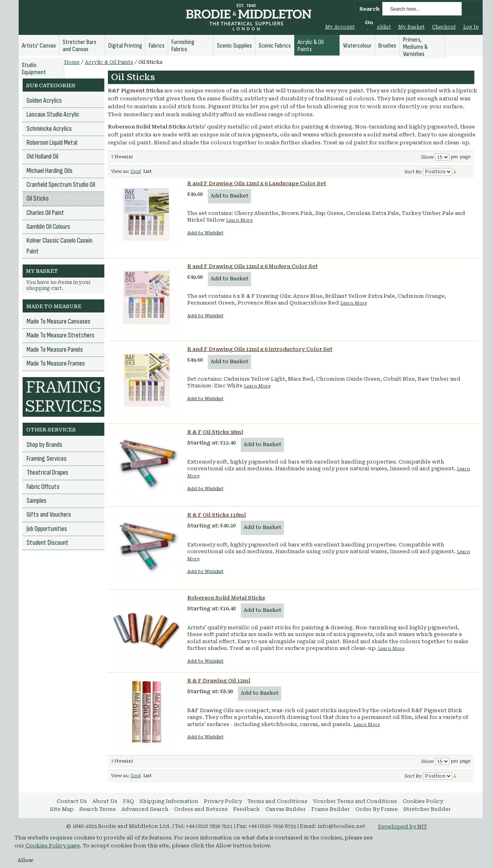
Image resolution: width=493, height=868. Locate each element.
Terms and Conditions (277, 801)
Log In (471, 27)
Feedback (246, 809)
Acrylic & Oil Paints (109, 62)
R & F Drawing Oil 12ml (219, 681)
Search (369, 9)
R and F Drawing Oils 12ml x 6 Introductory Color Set (260, 349)
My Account (340, 27)
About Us (105, 801)
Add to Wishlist (205, 233)
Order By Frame (377, 809)
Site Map (62, 809)
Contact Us (72, 801)
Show (428, 157)
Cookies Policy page (53, 846)
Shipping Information (169, 801)
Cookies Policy (423, 801)
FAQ (129, 801)
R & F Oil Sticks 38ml (215, 432)
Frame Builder (331, 809)
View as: (120, 171)
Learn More (239, 220)
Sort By (413, 172)
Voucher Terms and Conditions (355, 801)
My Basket (411, 27)
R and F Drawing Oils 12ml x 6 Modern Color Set (252, 266)
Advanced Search (145, 809)
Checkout (444, 27)
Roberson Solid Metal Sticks (226, 598)
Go (369, 22)
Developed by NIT (403, 827)
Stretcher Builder (427, 809)
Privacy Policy (223, 801)
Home (72, 62)
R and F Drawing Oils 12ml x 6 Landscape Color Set (257, 183)
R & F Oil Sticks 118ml (217, 515)
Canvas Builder (286, 809)
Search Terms (98, 809)
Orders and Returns (201, 809)
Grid (136, 171)
